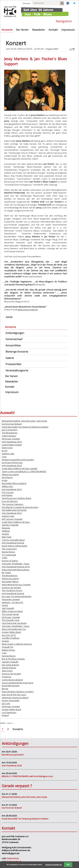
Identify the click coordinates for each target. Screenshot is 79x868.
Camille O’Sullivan (11, 638)
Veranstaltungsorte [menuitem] (17, 371)
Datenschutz (13, 858)
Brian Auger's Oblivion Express (17, 644)
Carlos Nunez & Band (12, 680)
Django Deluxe (9, 668)
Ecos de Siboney (10, 501)
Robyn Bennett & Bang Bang (16, 570)
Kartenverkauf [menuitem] (14, 339)
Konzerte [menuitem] (7, 30)
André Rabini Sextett (12, 445)
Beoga (5, 689)
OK (68, 865)
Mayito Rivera (8, 552)
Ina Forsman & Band (12, 424)
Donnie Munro (9, 656)
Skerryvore (7, 448)
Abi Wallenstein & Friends (14, 510)
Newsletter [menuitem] (39, 30)
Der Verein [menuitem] (22, 30)
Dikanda (6, 528)
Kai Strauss (7, 477)
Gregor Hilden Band (11, 632)
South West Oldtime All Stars (16, 522)
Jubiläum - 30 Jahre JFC (13, 602)
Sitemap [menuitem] (26, 3)
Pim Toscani (8, 492)
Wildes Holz (7, 486)
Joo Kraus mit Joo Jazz (12, 462)
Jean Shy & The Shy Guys (14, 695)
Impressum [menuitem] (68, 30)
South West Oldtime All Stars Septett (20, 468)
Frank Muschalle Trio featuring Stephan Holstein (25, 427)
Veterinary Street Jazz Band (15, 698)
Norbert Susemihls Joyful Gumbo (18, 460)
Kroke (5, 480)
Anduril (5, 715)
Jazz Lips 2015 (9, 635)
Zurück (9, 317)
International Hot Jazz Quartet (16, 585)
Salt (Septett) (8, 608)
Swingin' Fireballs (10, 525)
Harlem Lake (8, 454)
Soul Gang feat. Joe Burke (14, 623)
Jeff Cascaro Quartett (12, 519)
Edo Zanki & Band (10, 665)
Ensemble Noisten (11, 686)
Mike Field (7, 537)
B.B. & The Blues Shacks (13, 659)
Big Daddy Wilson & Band (14, 483)
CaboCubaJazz (9, 436)
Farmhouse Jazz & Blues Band (16, 498)
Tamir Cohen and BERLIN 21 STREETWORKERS (24, 471)
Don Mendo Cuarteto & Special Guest (20, 507)
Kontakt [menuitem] (53, 30)
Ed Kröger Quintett (11, 439)
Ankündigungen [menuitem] (15, 333)
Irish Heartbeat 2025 (12, 442)
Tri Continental (9, 555)
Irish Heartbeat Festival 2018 (16, 567)
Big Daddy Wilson (10, 582)
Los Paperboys (9, 712)
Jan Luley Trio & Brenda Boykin (17, 596)
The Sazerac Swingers (13, 504)
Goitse (5, 605)
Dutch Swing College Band (14, 546)
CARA (5, 558)
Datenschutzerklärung (54, 865)
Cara (4, 457)
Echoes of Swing (10, 561)
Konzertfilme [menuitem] (13, 346)
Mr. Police (6, 573)
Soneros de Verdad (11, 588)
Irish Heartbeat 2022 (12, 513)
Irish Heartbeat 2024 (12, 465)
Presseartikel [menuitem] (13, 364)
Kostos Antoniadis (11, 700)
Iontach (5, 534)
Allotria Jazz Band (10, 474)
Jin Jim (5, 451)
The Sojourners (9, 549)
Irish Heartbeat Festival (13, 543)
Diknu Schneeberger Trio (14, 629)
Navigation (64, 21)
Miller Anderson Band (12, 611)
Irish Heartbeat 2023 (12, 489)
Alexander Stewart (11, 599)
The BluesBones (10, 433)
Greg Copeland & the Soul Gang (17, 683)
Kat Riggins (7, 495)
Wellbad (6, 531)
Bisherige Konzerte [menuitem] (17, 352)
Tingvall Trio (8, 647)
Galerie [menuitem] (10, 358)
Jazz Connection (10, 430)
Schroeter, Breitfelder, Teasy (16, 564)
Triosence (7, 677)
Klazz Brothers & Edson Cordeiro (18, 692)
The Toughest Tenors (12, 590)
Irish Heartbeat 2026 (12, 766)
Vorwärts (18, 729)
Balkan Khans (8, 650)
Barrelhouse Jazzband (13, 755)
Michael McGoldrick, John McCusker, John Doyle (24, 421)
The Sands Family (10, 614)
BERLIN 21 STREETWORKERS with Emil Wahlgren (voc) (27, 776)
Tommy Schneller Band (13, 540)
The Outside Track (11, 620)
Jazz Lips (6, 703)
